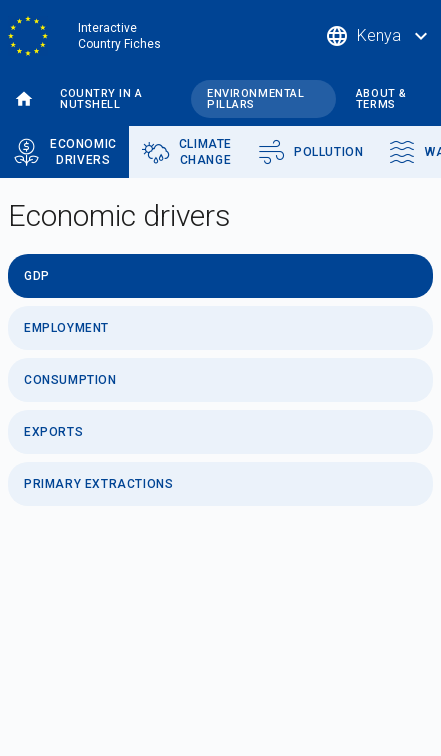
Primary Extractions (98, 484)
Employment (66, 328)
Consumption (70, 380)
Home (24, 99)
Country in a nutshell (101, 99)
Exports (53, 432)
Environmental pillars (255, 99)
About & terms (381, 99)
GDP (37, 276)
